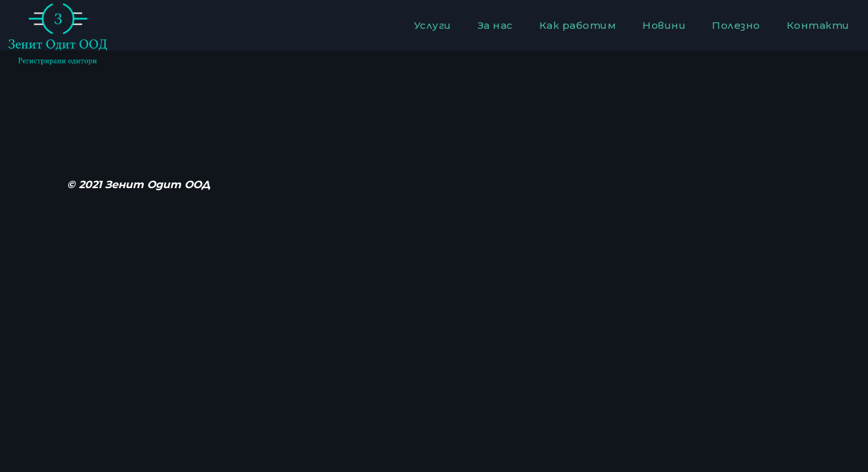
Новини (664, 25)
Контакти (818, 25)
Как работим (578, 25)
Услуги (433, 25)
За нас (495, 25)
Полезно (736, 25)
